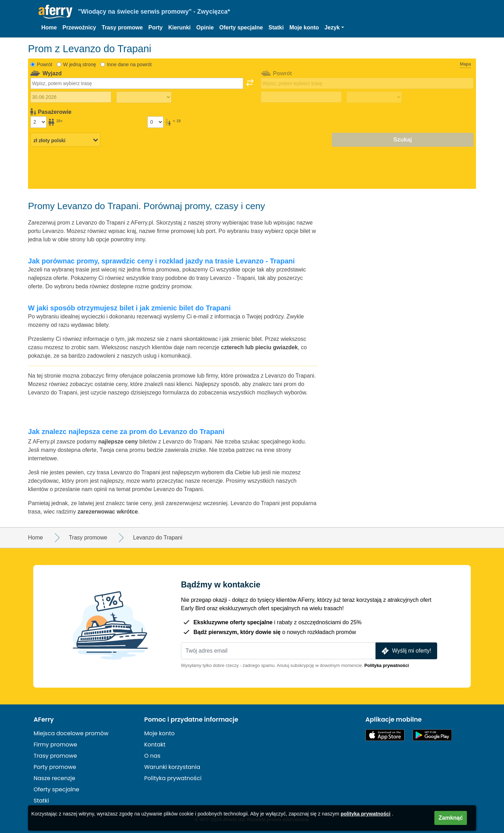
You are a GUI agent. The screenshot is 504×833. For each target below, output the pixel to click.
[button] (334, 28)
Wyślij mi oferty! (406, 651)
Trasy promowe (122, 27)
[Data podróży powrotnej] (301, 97)
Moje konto (304, 27)
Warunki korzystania (172, 767)
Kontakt (155, 745)
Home (49, 27)
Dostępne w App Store (385, 735)
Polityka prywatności (387, 665)
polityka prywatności (365, 814)
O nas (152, 756)
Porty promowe (55, 767)
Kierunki (180, 27)
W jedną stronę (79, 64)
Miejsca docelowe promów (71, 733)
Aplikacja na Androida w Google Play (432, 735)
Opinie (205, 27)
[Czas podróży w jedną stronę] (144, 97)
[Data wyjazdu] (71, 97)
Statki (276, 27)
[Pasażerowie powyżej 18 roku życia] (38, 122)
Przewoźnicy (79, 27)
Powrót (45, 64)
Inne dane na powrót (129, 64)
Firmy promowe (55, 745)
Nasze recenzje (54, 778)
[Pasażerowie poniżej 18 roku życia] (155, 122)
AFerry (44, 720)
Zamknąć (451, 818)
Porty (156, 27)
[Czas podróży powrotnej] (374, 97)
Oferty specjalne (241, 27)
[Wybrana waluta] (65, 140)
